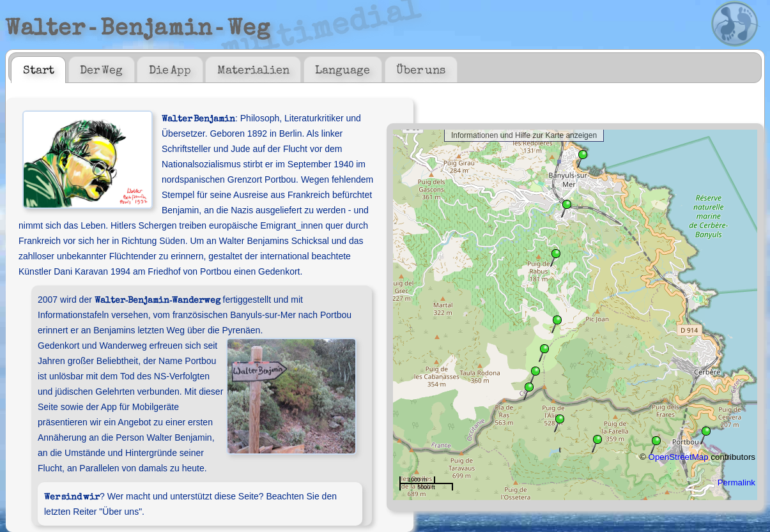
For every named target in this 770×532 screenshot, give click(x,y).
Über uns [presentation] (421, 69)
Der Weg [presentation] (101, 69)
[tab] (38, 70)
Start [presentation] (39, 69)
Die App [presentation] (170, 69)
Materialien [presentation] (253, 69)
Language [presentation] (343, 69)
